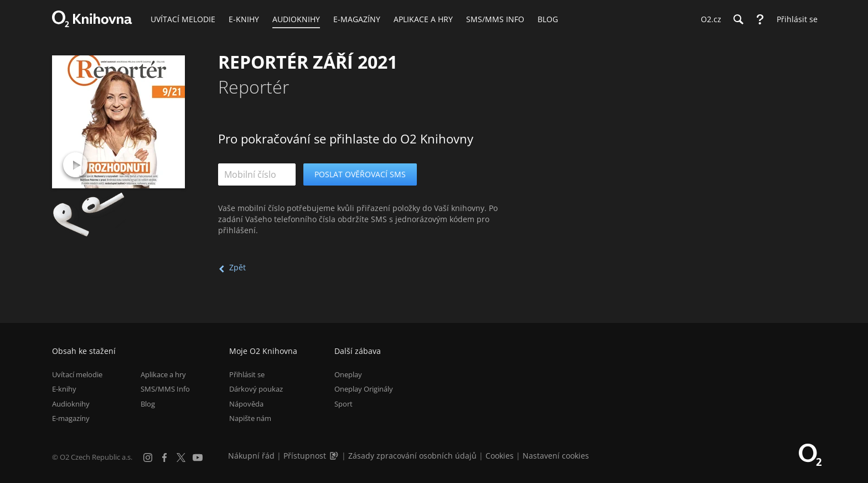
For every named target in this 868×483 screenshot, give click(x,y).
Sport (343, 404)
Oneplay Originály (364, 389)
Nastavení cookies (556, 456)
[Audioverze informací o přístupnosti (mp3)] (335, 456)
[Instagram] (148, 458)
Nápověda (246, 404)
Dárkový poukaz (256, 389)
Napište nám (250, 418)
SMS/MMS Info (165, 389)
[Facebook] (164, 458)
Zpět (237, 267)
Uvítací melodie (77, 374)
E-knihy (64, 389)
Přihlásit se (247, 374)
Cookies (500, 456)
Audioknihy (71, 404)
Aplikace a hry (163, 374)
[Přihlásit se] (794, 19)
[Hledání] (738, 19)
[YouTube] (198, 458)
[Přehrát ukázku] (76, 165)
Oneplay (348, 374)
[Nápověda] (760, 19)
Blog (148, 404)
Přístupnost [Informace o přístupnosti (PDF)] (305, 456)
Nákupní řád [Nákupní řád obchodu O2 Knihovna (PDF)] (251, 456)
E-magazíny (71, 418)
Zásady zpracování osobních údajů (412, 456)
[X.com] (181, 458)
